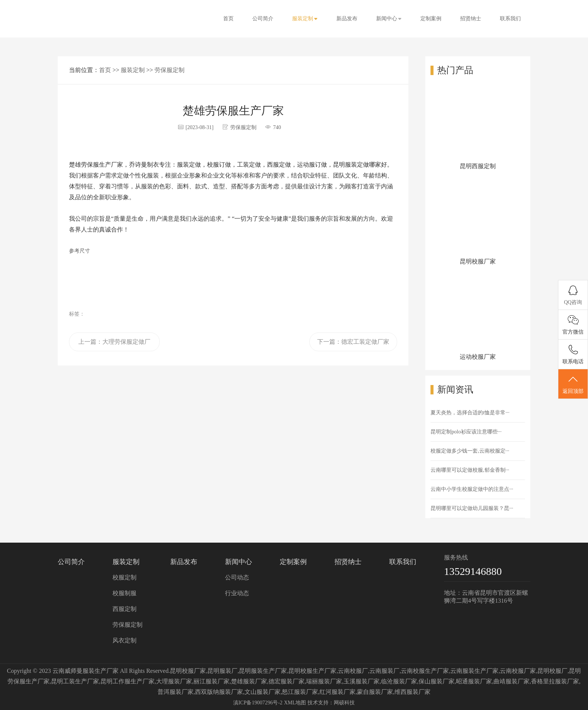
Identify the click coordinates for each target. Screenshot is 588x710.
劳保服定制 (169, 70)
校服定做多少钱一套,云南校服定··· (470, 451)
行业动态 (237, 593)
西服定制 (124, 609)
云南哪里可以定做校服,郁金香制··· (470, 470)
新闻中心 (389, 19)
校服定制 (124, 577)
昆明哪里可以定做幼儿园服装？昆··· (472, 508)
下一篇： (353, 342)
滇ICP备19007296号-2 (258, 703)
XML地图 (295, 703)
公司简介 (263, 19)
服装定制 (305, 19)
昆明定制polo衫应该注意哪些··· (466, 432)
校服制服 (124, 593)
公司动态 (237, 577)
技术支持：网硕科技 (331, 703)
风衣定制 (124, 640)
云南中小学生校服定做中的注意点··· (472, 489)
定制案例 (431, 19)
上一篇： (114, 345)
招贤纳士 (471, 19)
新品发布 (347, 19)
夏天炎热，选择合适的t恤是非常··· (470, 413)
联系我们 (510, 19)
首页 (228, 19)
